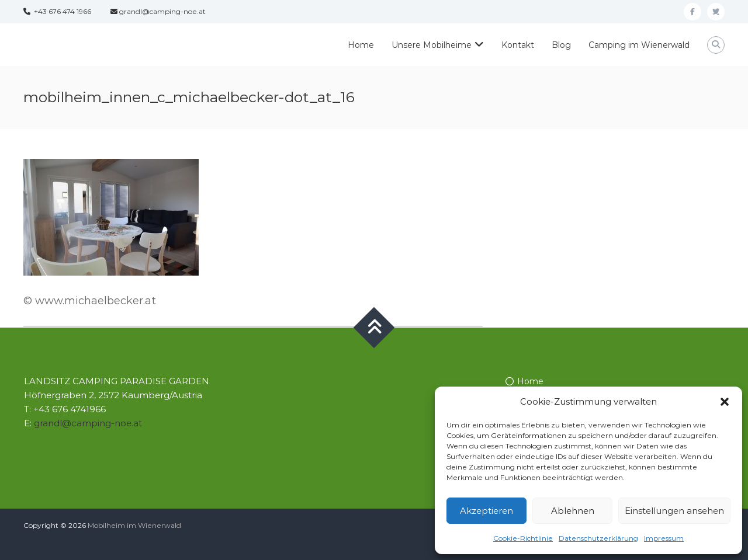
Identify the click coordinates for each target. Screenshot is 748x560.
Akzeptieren (486, 511)
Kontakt (518, 45)
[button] (725, 402)
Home (361, 45)
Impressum (664, 538)
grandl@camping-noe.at (158, 11)
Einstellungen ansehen (674, 511)
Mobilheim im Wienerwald (134, 525)
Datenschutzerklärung (598, 538)
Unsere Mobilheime (432, 45)
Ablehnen (573, 511)
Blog (561, 45)
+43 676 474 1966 (57, 11)
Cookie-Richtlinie (523, 538)
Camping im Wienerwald (639, 45)
